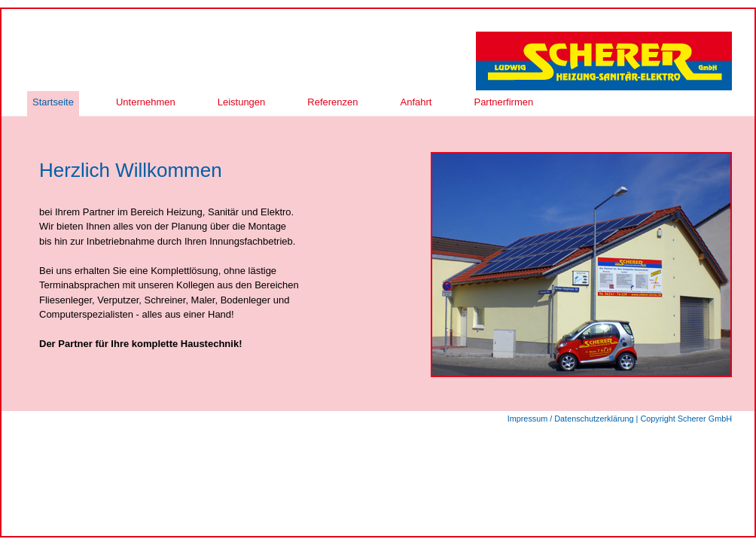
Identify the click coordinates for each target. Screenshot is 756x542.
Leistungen (242, 102)
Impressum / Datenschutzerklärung (571, 419)
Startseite (53, 102)
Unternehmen (146, 102)
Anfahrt (416, 102)
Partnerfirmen (503, 102)
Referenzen (332, 102)
